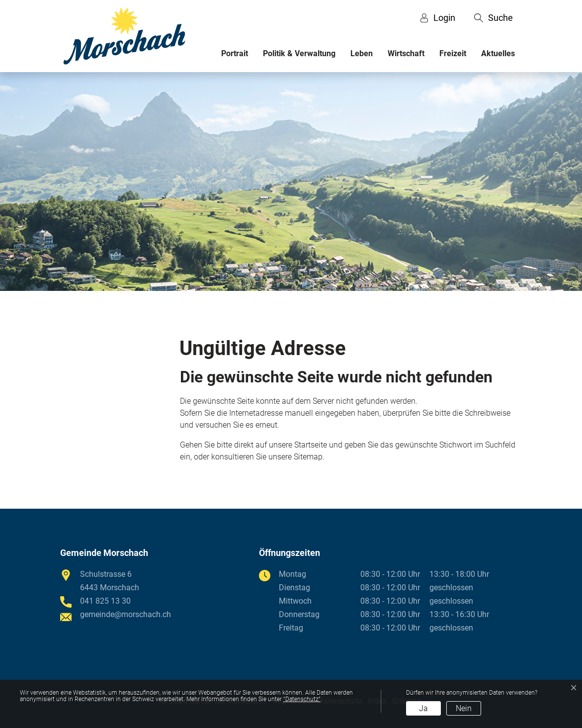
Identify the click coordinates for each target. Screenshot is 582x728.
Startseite (311, 445)
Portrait (235, 53)
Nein (464, 708)
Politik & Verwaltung (299, 53)
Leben (362, 53)
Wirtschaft (406, 53)
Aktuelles (498, 53)
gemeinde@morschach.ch (125, 614)
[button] (494, 18)
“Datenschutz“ (302, 699)
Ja (423, 708)
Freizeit (453, 53)
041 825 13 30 (105, 601)
